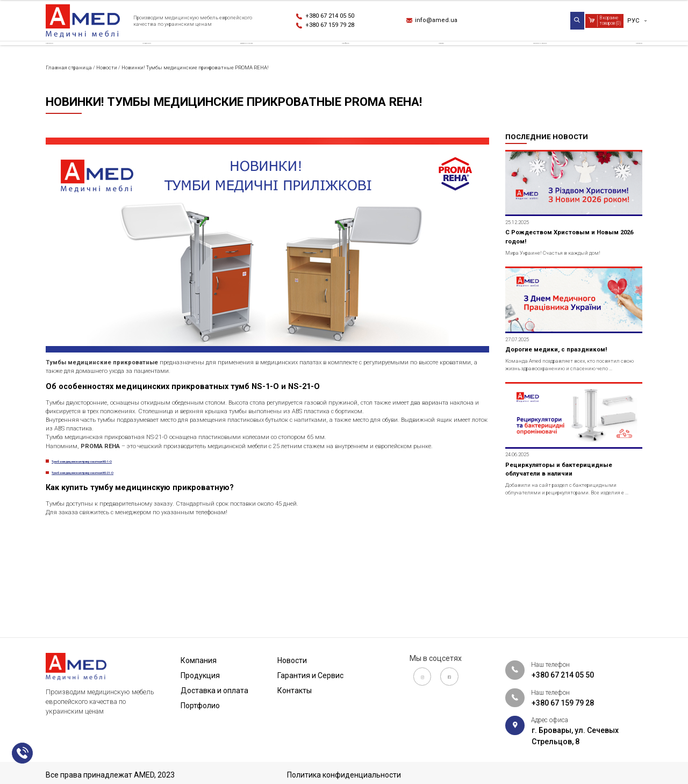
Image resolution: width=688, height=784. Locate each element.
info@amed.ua (443, 22)
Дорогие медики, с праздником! (570, 407)
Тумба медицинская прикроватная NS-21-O (134, 562)
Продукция (149, 56)
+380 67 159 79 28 (340, 27)
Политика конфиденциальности (344, 775)
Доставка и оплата (250, 56)
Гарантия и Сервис (526, 56)
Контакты (622, 56)
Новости (432, 56)
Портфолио (352, 56)
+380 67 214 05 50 (340, 16)
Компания (66, 56)
